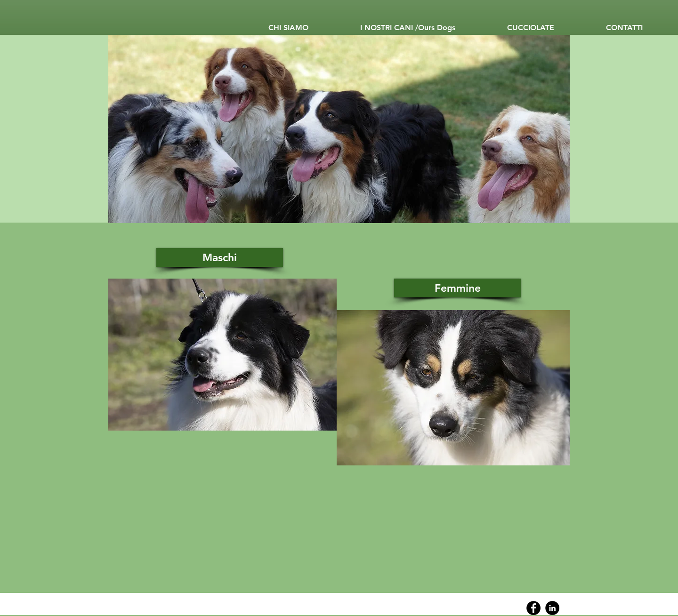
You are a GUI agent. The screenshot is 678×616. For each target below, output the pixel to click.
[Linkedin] (552, 608)
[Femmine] (457, 288)
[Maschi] (220, 257)
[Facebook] (533, 608)
